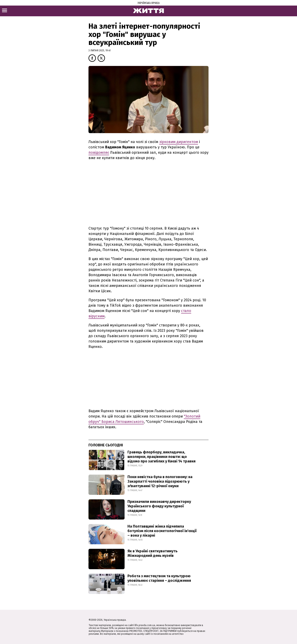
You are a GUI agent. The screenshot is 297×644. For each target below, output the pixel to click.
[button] (92, 58)
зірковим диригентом (179, 142)
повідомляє (99, 152)
